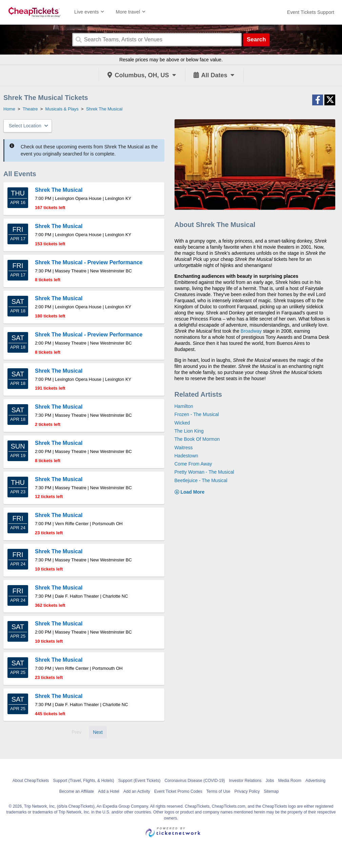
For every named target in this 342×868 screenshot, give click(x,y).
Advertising (315, 781)
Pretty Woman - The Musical (204, 472)
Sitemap (271, 791)
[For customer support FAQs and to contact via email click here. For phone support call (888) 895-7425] (311, 12)
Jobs (270, 781)
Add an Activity (137, 791)
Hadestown (186, 456)
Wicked (182, 423)
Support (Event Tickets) (139, 781)
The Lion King (189, 431)
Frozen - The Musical (197, 414)
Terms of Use (218, 791)
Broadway (251, 331)
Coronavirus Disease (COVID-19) (195, 781)
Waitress (184, 448)
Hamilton (184, 406)
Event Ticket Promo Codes (178, 791)
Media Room (290, 781)
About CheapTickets (31, 781)
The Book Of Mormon (197, 439)
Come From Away (193, 464)
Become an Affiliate (77, 791)
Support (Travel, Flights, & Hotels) (83, 781)
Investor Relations (245, 781)
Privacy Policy (247, 791)
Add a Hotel (109, 791)
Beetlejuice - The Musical (201, 480)
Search (256, 39)
